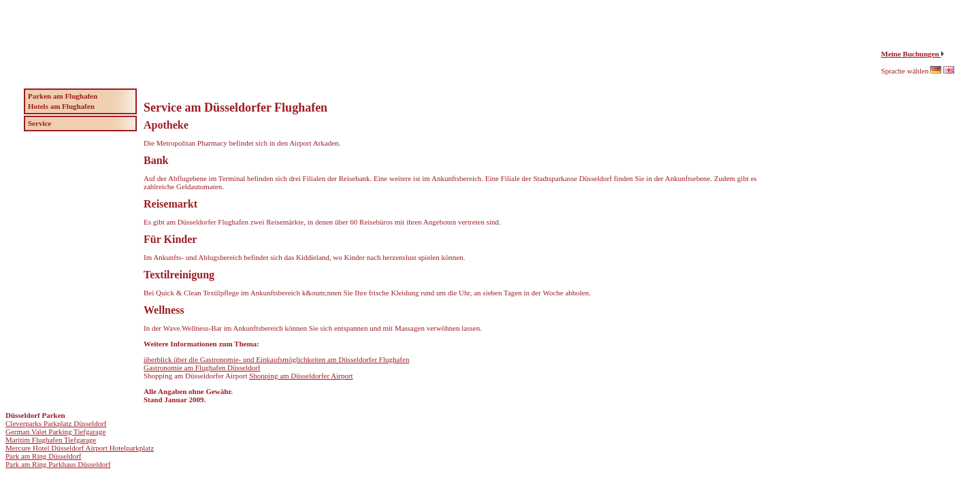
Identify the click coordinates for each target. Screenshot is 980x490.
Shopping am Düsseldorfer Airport (301, 376)
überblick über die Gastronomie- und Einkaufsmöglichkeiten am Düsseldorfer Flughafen (276, 359)
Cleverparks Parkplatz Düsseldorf (56, 423)
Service (39, 123)
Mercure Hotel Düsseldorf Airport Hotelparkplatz (80, 448)
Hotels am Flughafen (61, 106)
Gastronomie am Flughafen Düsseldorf (202, 367)
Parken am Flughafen (63, 96)
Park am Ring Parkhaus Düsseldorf (58, 464)
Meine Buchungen (911, 54)
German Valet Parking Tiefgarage (55, 431)
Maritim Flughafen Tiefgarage (51, 440)
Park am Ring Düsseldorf (44, 456)
